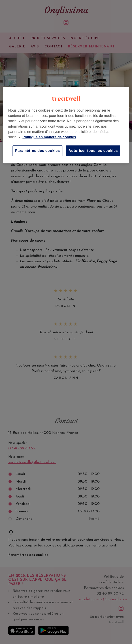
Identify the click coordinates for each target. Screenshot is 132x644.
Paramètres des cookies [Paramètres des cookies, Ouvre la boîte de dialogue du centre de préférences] (37, 151)
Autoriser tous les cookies (93, 151)
